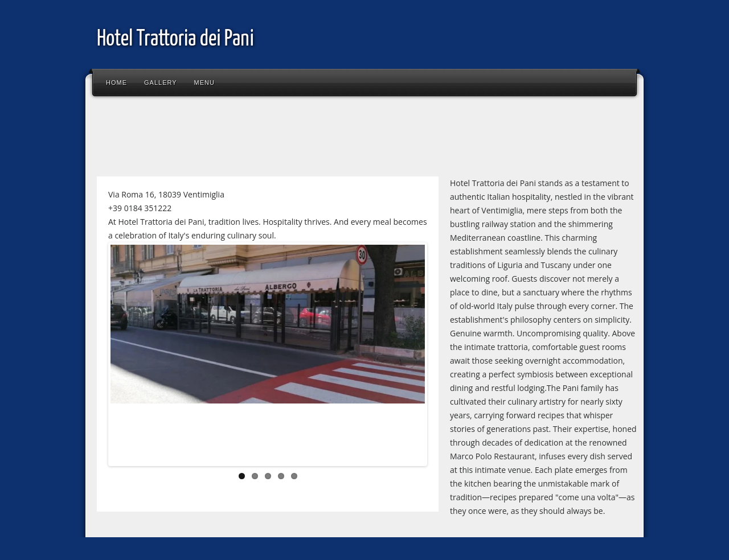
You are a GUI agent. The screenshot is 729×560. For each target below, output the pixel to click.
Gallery (161, 83)
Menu (204, 83)
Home (116, 83)
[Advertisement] (298, 139)
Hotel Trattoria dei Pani (175, 40)
